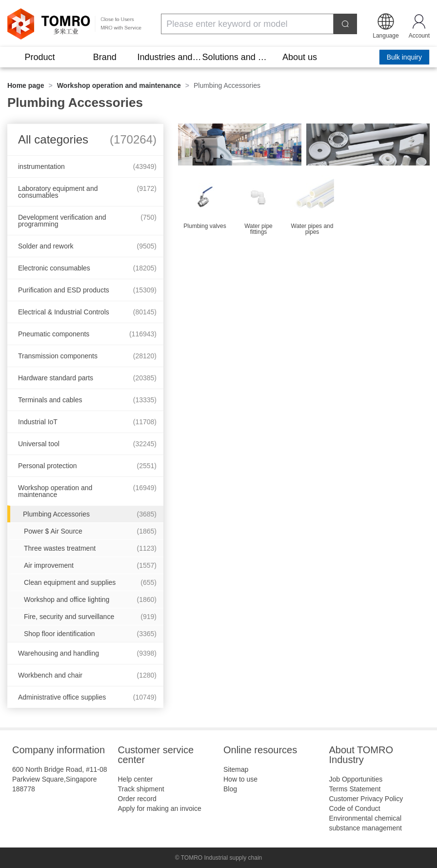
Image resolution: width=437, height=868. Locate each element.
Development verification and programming (87, 221)
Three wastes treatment (90, 548)
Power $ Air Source (90, 531)
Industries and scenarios (169, 57)
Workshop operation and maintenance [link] (119, 85)
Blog (230, 789)
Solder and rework (87, 246)
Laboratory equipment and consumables (87, 192)
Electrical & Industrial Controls (87, 312)
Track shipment (141, 789)
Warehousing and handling (87, 653)
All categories (87, 139)
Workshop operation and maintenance (87, 491)
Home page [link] (26, 85)
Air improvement (90, 565)
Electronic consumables (87, 268)
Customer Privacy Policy (366, 799)
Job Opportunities (356, 779)
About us (300, 57)
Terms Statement (355, 789)
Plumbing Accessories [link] (227, 85)
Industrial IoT (87, 422)
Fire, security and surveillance (90, 617)
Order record (137, 799)
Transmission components (87, 356)
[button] (386, 25)
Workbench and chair (87, 675)
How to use (240, 779)
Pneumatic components (87, 334)
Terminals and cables (87, 400)
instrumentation (87, 166)
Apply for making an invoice (160, 808)
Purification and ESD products (87, 290)
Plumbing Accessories (90, 514)
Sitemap (236, 769)
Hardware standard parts (87, 378)
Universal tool (87, 444)
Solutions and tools (235, 57)
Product (40, 57)
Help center (136, 779)
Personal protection (87, 466)
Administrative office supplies (87, 697)
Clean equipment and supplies (90, 582)
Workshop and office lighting (90, 599)
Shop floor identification (90, 634)
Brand (105, 57)
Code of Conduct (355, 808)
